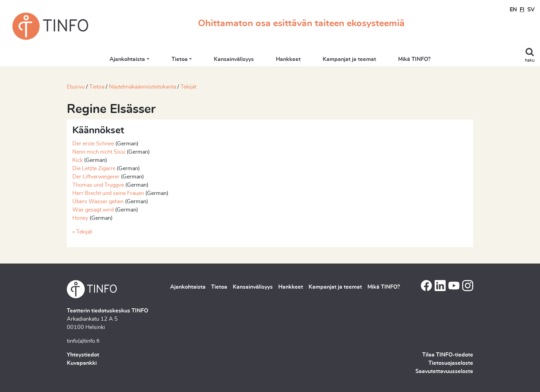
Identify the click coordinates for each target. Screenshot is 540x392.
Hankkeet (288, 59)
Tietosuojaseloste (451, 363)
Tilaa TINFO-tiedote (448, 355)
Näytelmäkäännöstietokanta (142, 87)
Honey (80, 218)
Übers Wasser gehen (98, 202)
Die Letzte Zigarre (94, 168)
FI (522, 10)
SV (531, 10)
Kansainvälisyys (234, 59)
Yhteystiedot (83, 355)
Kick (77, 160)
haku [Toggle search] (530, 60)
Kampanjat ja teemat (349, 59)
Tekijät (188, 87)
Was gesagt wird (93, 210)
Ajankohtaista (127, 59)
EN (513, 10)
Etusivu (76, 87)
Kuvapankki (82, 363)
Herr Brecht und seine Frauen (108, 193)
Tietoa (180, 59)
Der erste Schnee (93, 144)
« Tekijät (82, 232)
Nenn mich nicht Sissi (99, 152)
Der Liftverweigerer (96, 177)
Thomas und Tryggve (99, 185)
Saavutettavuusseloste (444, 371)
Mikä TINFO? (414, 59)
